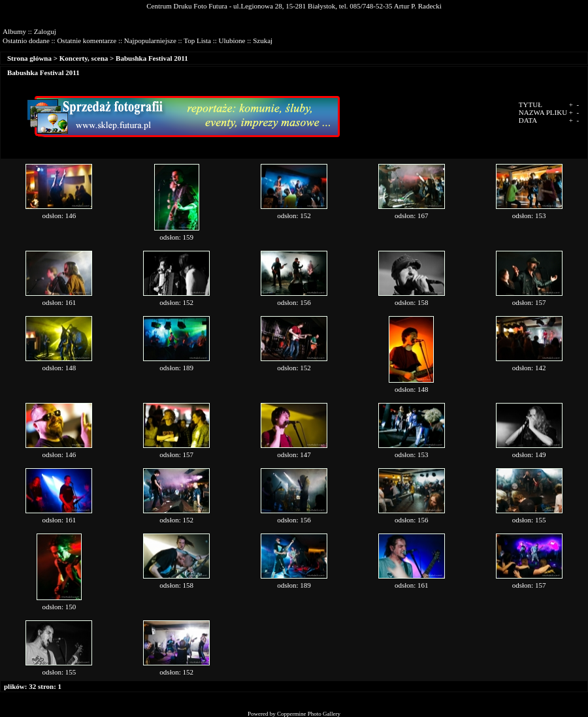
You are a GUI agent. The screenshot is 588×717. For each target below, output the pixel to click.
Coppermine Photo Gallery (309, 714)
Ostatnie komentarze (87, 40)
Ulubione (232, 40)
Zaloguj (45, 31)
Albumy (14, 31)
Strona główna (29, 58)
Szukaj (263, 40)
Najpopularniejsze (150, 40)
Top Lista (197, 40)
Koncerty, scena (84, 58)
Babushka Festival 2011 (152, 58)
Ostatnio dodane (26, 40)
